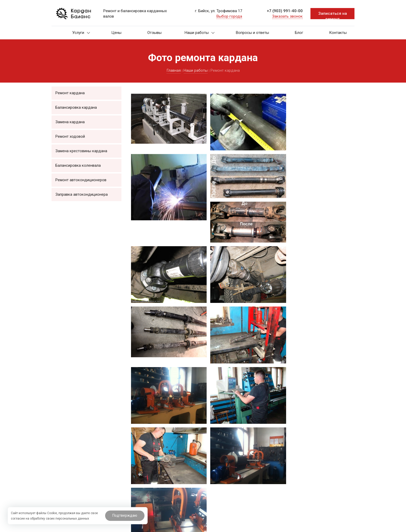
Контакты (338, 33)
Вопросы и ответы (252, 33)
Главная (174, 70)
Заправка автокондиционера (82, 194)
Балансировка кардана (76, 107)
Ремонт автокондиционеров (81, 180)
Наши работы (200, 33)
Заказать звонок (287, 16)
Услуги (81, 33)
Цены (116, 33)
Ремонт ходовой (70, 136)
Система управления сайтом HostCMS (326, 526)
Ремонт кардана (70, 93)
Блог (299, 33)
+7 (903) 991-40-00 (285, 11)
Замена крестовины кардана (81, 151)
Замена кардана (70, 122)
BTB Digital (210, 526)
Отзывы (154, 33)
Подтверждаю (125, 515)
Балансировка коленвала (78, 165)
